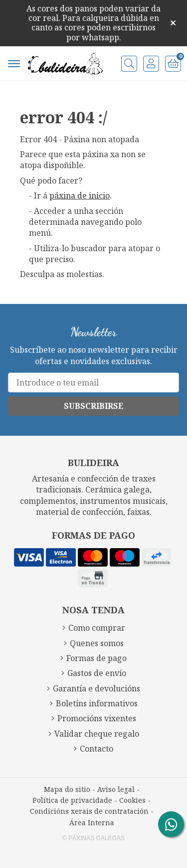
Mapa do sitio (67, 789)
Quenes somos (97, 643)
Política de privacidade (72, 800)
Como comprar (97, 628)
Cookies (132, 800)
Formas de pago (96, 658)
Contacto (96, 749)
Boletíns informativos (97, 703)
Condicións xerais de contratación (89, 811)
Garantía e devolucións (96, 688)
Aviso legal (116, 789)
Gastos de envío (97, 673)
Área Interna (92, 822)
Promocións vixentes (97, 718)
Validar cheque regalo (97, 734)
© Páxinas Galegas (93, 838)
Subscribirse (94, 406)
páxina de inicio (80, 195)
